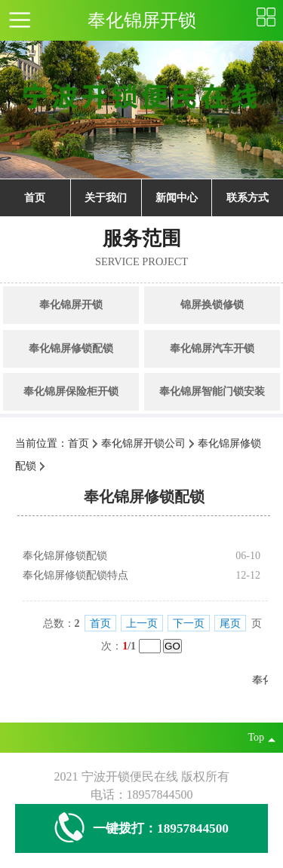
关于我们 (106, 198)
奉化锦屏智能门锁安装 (212, 391)
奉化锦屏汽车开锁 (212, 348)
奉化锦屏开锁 (71, 305)
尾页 (230, 623)
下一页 (189, 623)
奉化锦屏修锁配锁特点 (75, 575)
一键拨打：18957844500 (141, 828)
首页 (35, 198)
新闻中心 (177, 198)
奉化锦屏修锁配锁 (71, 348)
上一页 (142, 623)
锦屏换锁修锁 (212, 305)
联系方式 (248, 198)
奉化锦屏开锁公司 (143, 443)
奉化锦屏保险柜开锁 (71, 391)
